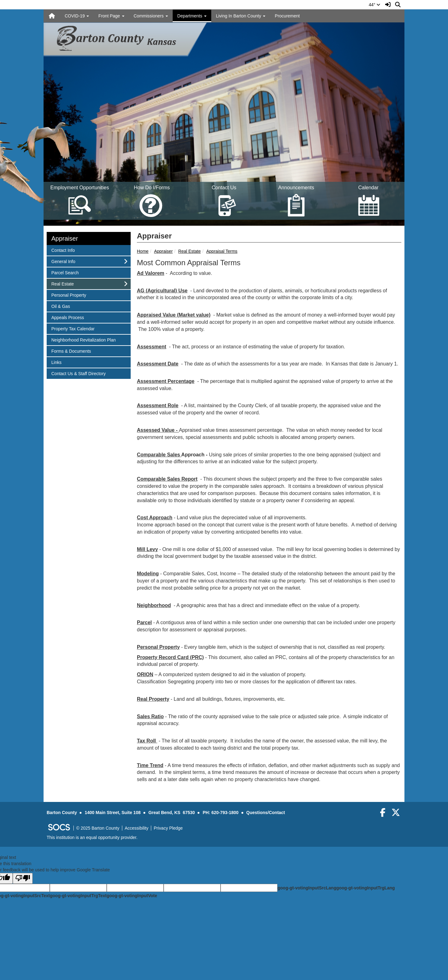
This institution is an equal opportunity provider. (92, 837)
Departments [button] (192, 16)
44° (374, 5)
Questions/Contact (266, 813)
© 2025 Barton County (98, 828)
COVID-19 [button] (77, 16)
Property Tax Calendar (73, 328)
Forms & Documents (71, 351)
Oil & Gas (61, 306)
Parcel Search (65, 272)
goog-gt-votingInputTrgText (78, 896)
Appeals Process (68, 317)
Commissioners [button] (151, 16)
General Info (63, 261)
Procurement (287, 16)
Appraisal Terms (222, 251)
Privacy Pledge (168, 828)
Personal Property (69, 295)
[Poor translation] (23, 878)
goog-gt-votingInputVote (132, 896)
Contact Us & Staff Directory (78, 373)
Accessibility (137, 828)
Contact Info (63, 250)
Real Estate (189, 251)
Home (143, 251)
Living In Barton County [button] (241, 16)
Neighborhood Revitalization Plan (83, 339)
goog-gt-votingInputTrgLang (366, 888)
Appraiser (163, 251)
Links (59, 362)
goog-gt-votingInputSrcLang (307, 888)
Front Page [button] (111, 16)
